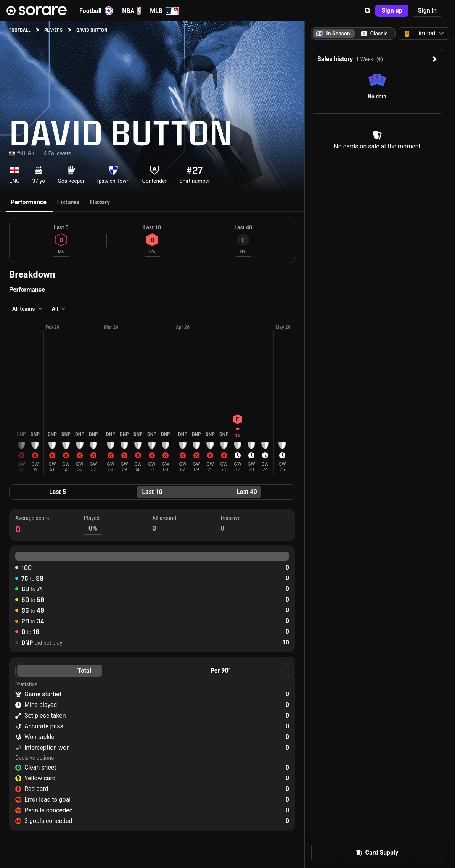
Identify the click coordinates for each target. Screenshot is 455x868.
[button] (368, 11)
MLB (165, 11)
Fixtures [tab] (68, 202)
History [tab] (100, 202)
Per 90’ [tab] (220, 670)
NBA (131, 11)
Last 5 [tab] (58, 492)
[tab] (374, 34)
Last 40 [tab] (247, 492)
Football (96, 11)
